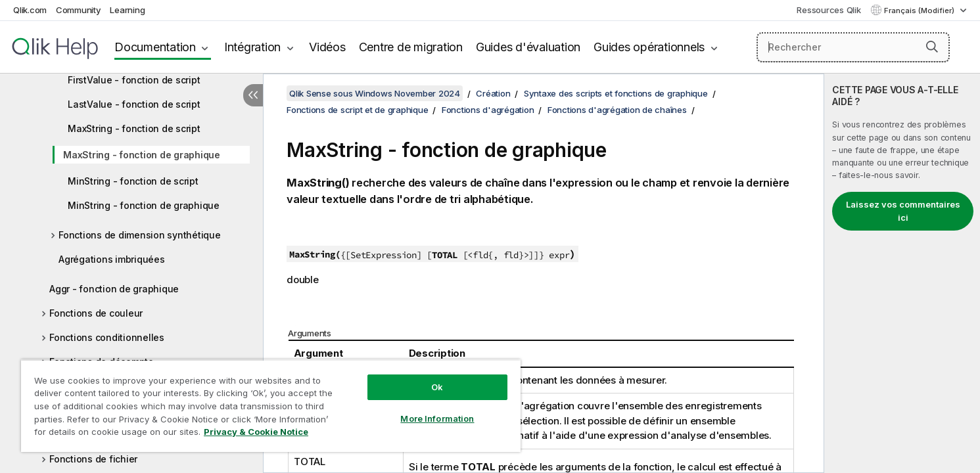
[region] (271, 406)
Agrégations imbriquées (112, 259)
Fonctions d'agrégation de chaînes (617, 110)
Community (79, 10)
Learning (127, 10)
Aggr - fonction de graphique (114, 289)
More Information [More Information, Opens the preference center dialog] (437, 418)
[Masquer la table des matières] (253, 95)
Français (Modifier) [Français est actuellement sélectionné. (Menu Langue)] (920, 11)
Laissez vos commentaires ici (903, 211)
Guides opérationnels (649, 47)
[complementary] (902, 273)
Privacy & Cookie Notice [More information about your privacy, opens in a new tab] (256, 432)
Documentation (155, 47)
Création (493, 93)
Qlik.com (30, 10)
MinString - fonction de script (133, 181)
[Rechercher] (853, 47)
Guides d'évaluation (528, 47)
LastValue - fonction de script (134, 104)
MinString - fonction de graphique (144, 205)
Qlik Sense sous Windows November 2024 (375, 93)
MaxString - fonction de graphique (142, 155)
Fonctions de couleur (96, 313)
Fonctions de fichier (93, 459)
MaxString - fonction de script (134, 128)
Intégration (252, 47)
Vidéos (327, 47)
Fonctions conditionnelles (107, 337)
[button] (932, 47)
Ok (437, 387)
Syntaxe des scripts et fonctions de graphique (616, 93)
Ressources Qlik (828, 10)
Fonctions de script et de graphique (357, 110)
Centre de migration (411, 47)
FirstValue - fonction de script (134, 80)
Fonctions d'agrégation (488, 110)
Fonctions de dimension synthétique (140, 235)
